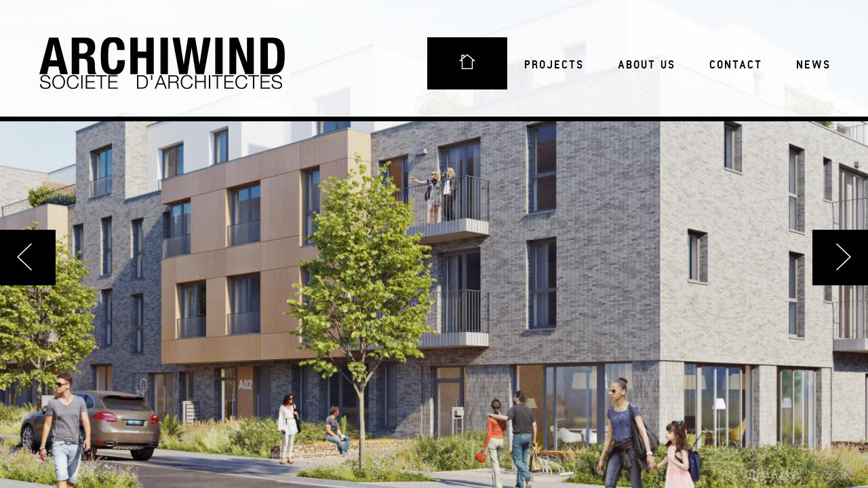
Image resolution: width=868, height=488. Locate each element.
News (813, 65)
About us (647, 65)
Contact (736, 65)
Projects (554, 65)
